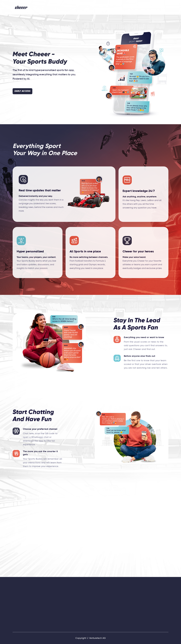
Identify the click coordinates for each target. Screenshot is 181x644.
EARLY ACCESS (22, 91)
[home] (21, 7)
